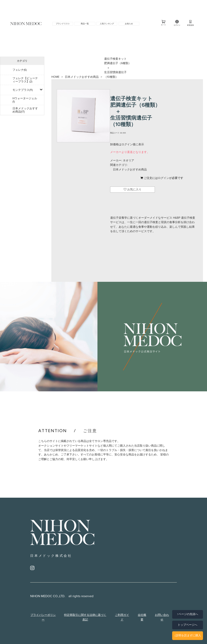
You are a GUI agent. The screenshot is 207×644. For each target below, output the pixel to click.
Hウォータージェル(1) (25, 100)
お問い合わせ (162, 617)
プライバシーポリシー (43, 617)
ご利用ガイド (122, 617)
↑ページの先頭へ (188, 614)
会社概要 (142, 617)
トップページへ (187, 625)
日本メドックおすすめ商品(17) (25, 110)
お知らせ (129, 24)
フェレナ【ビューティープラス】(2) (25, 80)
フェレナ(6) (20, 70)
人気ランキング (107, 24)
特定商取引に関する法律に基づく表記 (85, 617)
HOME (55, 77)
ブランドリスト (63, 24)
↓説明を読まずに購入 (188, 635)
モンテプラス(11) (23, 90)
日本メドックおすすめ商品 (82, 77)
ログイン (164, 178)
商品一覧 (85, 24)
